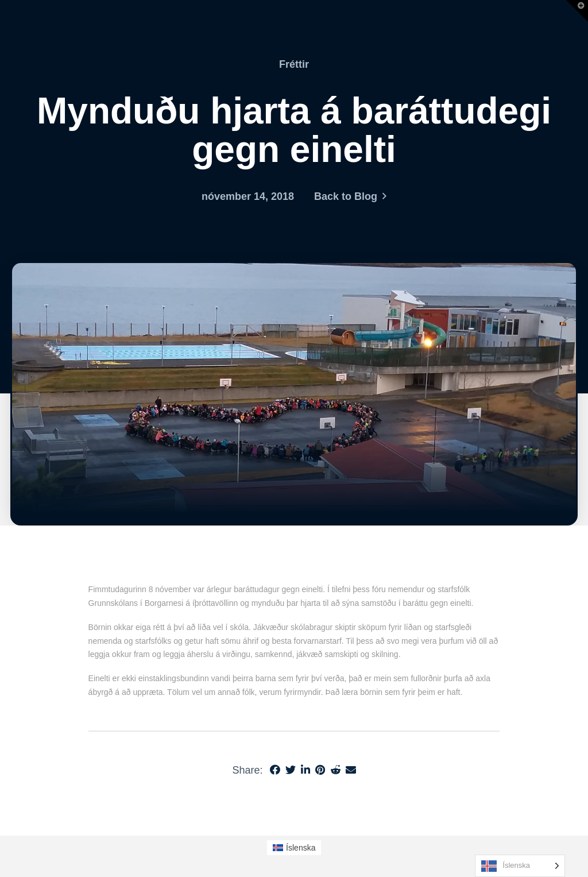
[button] (577, 11)
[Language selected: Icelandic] (520, 866)
